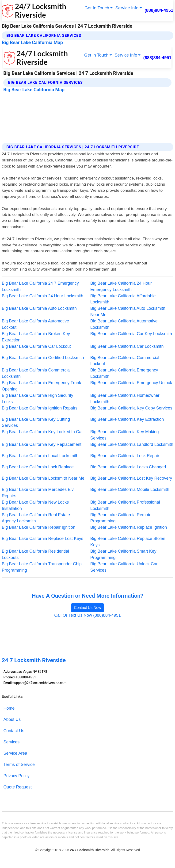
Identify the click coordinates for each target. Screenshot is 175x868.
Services (12, 742)
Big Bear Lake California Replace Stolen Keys (128, 542)
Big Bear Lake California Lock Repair (125, 456)
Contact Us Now (87, 608)
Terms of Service (19, 765)
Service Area (15, 753)
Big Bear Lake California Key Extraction (127, 419)
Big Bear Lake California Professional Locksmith (125, 505)
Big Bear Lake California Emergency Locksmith (124, 373)
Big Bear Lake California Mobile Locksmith (130, 489)
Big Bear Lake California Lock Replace (38, 467)
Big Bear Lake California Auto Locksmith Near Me (128, 312)
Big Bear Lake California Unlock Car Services (124, 567)
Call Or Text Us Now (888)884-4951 (87, 615)
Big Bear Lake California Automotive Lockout (35, 324)
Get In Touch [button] (97, 8)
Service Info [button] (127, 8)
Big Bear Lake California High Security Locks (37, 399)
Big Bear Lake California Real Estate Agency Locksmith (36, 518)
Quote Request (18, 787)
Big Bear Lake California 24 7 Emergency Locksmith (40, 286)
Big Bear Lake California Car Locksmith (127, 346)
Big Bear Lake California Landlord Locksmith (132, 444)
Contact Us (14, 731)
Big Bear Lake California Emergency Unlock (131, 383)
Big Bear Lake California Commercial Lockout (125, 361)
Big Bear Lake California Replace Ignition (129, 527)
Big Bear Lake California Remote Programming (121, 518)
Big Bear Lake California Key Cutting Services (36, 423)
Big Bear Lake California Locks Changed (128, 467)
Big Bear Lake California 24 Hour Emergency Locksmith (121, 286)
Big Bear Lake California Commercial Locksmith (36, 373)
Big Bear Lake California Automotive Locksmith (124, 324)
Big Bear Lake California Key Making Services (125, 435)
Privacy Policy (17, 776)
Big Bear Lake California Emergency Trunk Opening (41, 386)
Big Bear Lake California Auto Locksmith (39, 308)
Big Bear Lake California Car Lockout (36, 346)
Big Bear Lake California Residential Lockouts (35, 554)
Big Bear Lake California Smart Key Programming (123, 554)
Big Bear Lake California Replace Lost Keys (42, 539)
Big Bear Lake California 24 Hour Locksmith (42, 296)
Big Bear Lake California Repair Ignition (38, 527)
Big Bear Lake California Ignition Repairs (40, 408)
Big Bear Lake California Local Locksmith (40, 456)
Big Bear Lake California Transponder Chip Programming (42, 567)
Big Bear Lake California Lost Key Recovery (131, 478)
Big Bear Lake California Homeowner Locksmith (125, 399)
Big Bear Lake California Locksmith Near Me (43, 478)
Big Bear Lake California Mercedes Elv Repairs (38, 493)
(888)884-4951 (159, 10)
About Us (12, 719)
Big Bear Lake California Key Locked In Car (42, 432)
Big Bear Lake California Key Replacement (41, 444)
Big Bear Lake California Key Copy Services (131, 408)
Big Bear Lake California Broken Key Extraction (36, 337)
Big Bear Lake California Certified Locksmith (43, 358)
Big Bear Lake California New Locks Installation (35, 505)
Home (9, 708)
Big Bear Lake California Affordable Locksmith (123, 299)
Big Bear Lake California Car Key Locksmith (131, 334)
